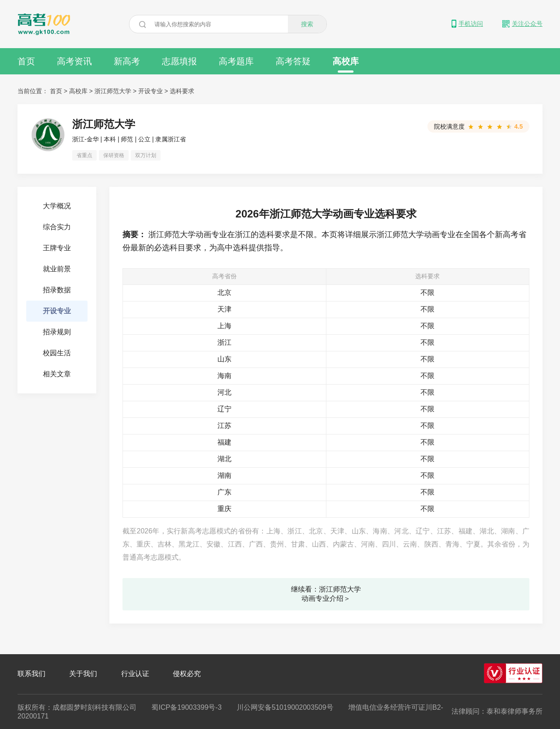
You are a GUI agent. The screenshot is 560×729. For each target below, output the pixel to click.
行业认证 (135, 674)
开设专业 (150, 91)
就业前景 (57, 269)
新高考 (127, 61)
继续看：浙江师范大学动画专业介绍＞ (326, 594)
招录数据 (57, 290)
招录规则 (57, 332)
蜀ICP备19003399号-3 (186, 707)
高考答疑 (293, 61)
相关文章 (57, 374)
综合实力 (57, 227)
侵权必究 (187, 674)
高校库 (346, 65)
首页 (26, 61)
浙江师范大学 (113, 91)
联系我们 (31, 674)
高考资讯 (74, 61)
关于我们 (83, 674)
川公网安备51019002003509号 (285, 707)
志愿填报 (179, 61)
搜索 (307, 24)
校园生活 (57, 353)
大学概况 (57, 206)
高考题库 (236, 61)
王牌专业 (57, 248)
